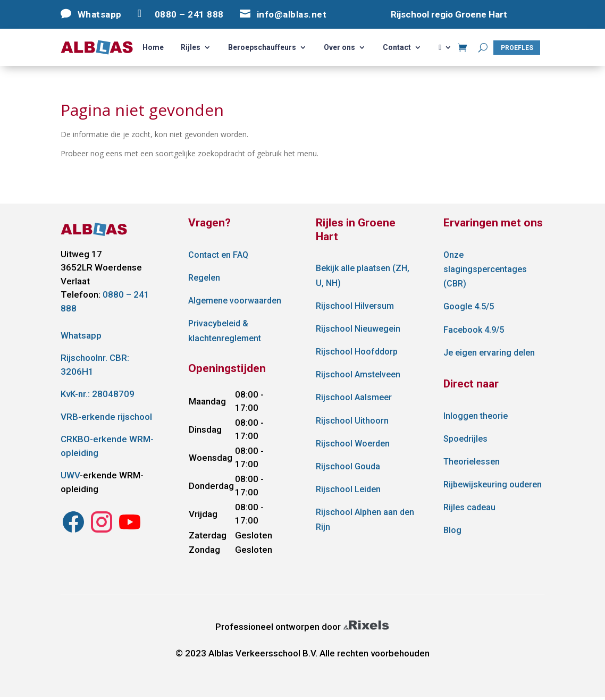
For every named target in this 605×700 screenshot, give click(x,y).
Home (153, 48)
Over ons (339, 48)
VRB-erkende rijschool (106, 417)
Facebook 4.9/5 (474, 330)
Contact (397, 48)
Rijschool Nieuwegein (358, 329)
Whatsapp (81, 335)
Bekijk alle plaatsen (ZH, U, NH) (363, 275)
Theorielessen (472, 462)
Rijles (191, 48)
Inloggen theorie (476, 416)
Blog (452, 530)
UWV (70, 475)
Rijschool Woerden (353, 444)
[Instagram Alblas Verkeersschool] (73, 532)
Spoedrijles (465, 439)
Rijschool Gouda (348, 466)
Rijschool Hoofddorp (357, 352)
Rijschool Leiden (348, 489)
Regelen (204, 278)
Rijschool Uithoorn (352, 421)
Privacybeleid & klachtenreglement (225, 331)
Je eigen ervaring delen (489, 353)
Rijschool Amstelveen (358, 374)
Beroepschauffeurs (262, 48)
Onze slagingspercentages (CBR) (485, 269)
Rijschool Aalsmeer (354, 397)
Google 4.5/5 (469, 306)
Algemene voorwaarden (235, 301)
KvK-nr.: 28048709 (98, 394)
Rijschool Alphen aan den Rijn (365, 519)
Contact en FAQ (218, 255)
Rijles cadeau (469, 507)
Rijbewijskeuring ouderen (493, 484)
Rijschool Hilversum (355, 306)
